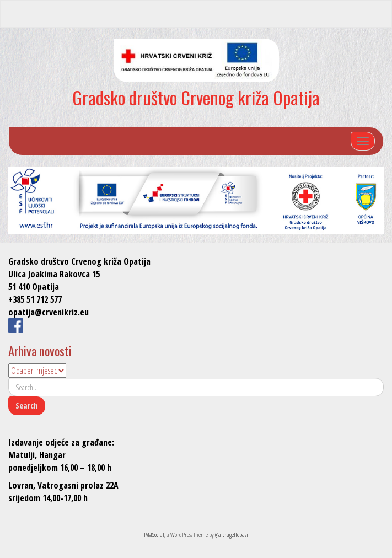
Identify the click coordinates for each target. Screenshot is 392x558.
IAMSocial (154, 535)
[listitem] (32, 198)
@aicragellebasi (232, 535)
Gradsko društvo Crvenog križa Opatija (196, 97)
